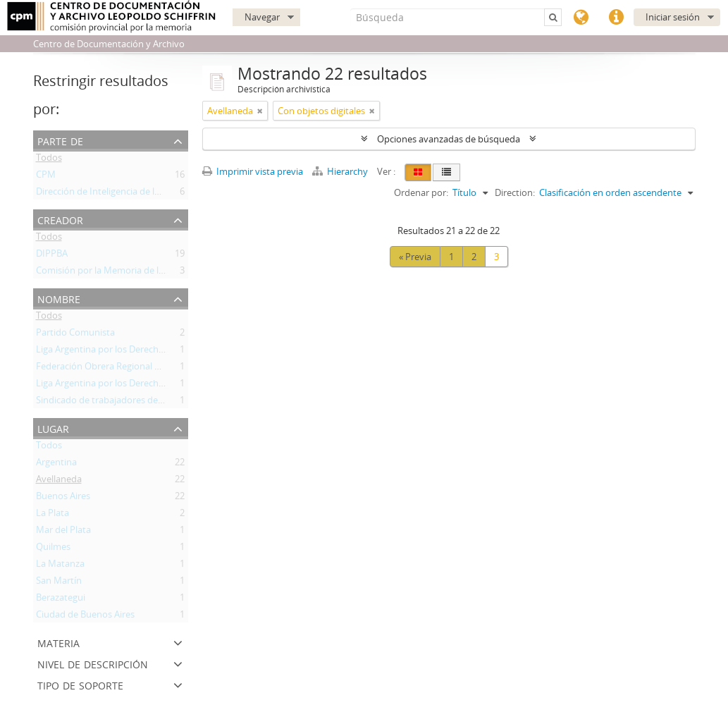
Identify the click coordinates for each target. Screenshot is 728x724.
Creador (60, 219)
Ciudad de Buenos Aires (85, 617)
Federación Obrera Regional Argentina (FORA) (131, 369)
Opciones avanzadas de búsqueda (449, 139)
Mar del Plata (63, 532)
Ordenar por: (421, 192)
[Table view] (446, 172)
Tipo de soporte (80, 684)
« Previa (415, 257)
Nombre (59, 298)
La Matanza (60, 566)
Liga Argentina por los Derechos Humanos (124, 352)
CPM (46, 177)
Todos (49, 160)
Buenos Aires (63, 498)
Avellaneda (59, 481)
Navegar (262, 17)
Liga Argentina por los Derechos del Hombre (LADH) (144, 386)
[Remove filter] (260, 111)
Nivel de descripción (93, 663)
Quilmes (53, 549)
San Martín (59, 583)
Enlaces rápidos (616, 18)
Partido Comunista (75, 335)
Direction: (515, 192)
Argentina (56, 465)
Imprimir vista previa (253, 171)
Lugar (53, 428)
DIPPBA (52, 256)
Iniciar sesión (673, 17)
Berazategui (61, 600)
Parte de (60, 140)
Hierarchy (341, 171)
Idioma (581, 18)
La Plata (53, 515)
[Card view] (418, 172)
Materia (58, 642)
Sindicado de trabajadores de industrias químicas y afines (156, 403)
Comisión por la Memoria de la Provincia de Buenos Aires (155, 273)
